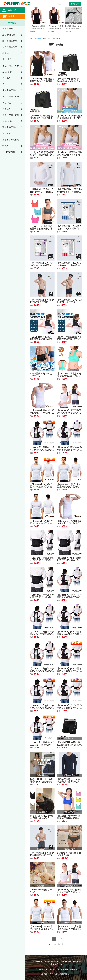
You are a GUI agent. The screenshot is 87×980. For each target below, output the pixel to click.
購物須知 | (55, 962)
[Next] (62, 939)
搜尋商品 (75, 4)
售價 (31, 84)
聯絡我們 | (35, 962)
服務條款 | (78, 962)
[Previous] (50, 939)
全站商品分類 (56, 964)
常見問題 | (45, 962)
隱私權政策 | (67, 962)
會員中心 (11, 10)
